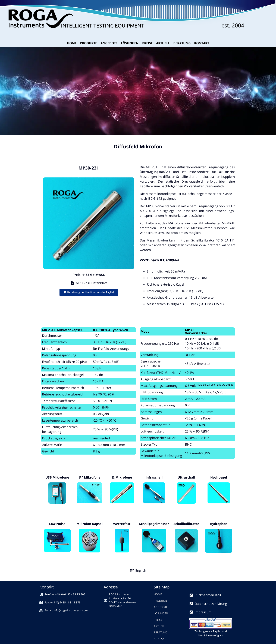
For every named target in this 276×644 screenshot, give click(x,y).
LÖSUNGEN (130, 43)
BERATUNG (182, 43)
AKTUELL (163, 43)
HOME (72, 43)
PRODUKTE (89, 43)
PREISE (147, 43)
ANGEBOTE (109, 43)
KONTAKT (202, 43)
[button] (89, 292)
